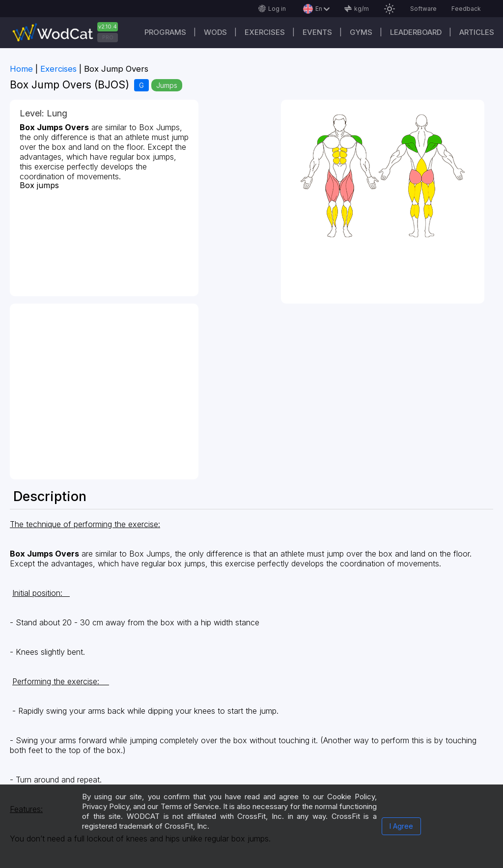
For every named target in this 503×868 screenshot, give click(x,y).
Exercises (265, 32)
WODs (215, 32)
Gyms (361, 32)
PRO (108, 37)
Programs (165, 32)
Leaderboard (416, 32)
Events (317, 32)
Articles (477, 32)
